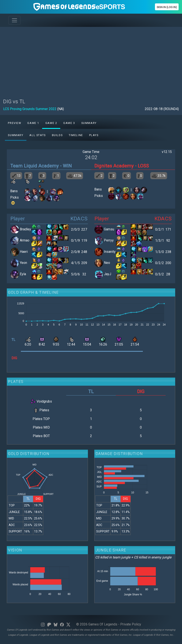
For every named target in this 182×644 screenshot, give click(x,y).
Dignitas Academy (114, 166)
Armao (25, 241)
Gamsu (109, 229)
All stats (37, 135)
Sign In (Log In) (167, 7)
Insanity (110, 252)
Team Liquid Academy (34, 166)
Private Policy (131, 624)
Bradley (25, 229)
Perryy (109, 241)
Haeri (24, 252)
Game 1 (33, 123)
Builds (57, 135)
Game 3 (69, 123)
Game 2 (51, 123)
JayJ (107, 274)
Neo (107, 263)
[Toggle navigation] (14, 20)
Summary (89, 123)
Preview (14, 123)
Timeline (76, 135)
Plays (94, 135)
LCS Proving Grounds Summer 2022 (30, 109)
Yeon (23, 263)
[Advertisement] (91, 60)
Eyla (23, 274)
